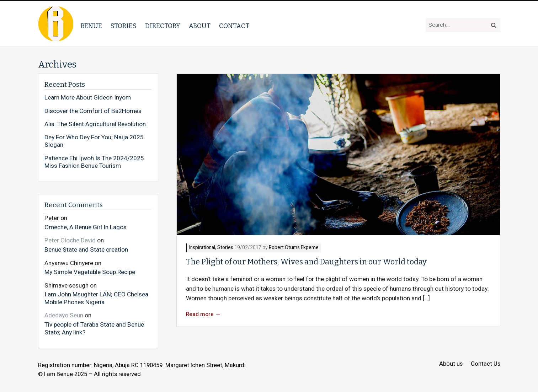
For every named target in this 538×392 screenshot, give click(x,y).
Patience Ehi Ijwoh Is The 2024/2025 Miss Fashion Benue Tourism (94, 162)
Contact (234, 26)
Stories (124, 26)
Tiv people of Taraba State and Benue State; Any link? (94, 328)
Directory (163, 26)
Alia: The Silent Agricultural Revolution (95, 124)
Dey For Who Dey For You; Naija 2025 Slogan (94, 141)
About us (451, 364)
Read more (203, 314)
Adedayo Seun (64, 315)
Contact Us (486, 364)
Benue (91, 26)
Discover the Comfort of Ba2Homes (93, 111)
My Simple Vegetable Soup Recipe (90, 272)
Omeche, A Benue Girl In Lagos (86, 227)
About (200, 26)
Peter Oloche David (70, 240)
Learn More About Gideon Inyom (88, 98)
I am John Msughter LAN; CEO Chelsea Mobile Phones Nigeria (96, 298)
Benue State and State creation (86, 249)
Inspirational (202, 248)
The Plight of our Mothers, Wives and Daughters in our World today (306, 262)
